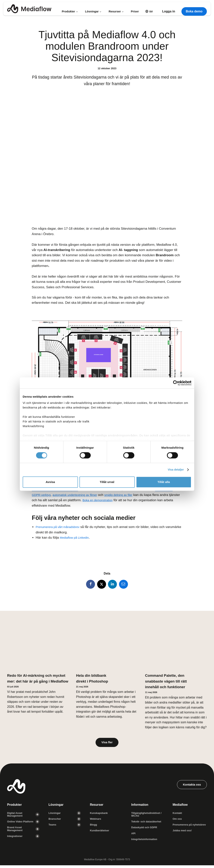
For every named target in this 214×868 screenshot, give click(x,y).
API (133, 836)
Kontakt (178, 814)
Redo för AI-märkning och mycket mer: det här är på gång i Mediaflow (31, 682)
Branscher (55, 820)
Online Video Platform (21, 824)
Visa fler (107, 743)
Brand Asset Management (16, 831)
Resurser (116, 9)
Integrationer (16, 839)
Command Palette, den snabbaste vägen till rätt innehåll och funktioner (168, 682)
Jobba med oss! (183, 836)
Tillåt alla (164, 482)
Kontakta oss (191, 786)
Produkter (69, 9)
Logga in (169, 9)
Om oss (178, 820)
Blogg (94, 827)
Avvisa (50, 482)
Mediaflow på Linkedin (76, 538)
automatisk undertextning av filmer (80, 495)
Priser (135, 9)
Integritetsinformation (145, 842)
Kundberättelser (100, 833)
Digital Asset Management (16, 816)
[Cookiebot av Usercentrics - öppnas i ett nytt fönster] (174, 383)
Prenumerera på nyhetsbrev (183, 828)
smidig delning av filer (129, 495)
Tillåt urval (107, 482)
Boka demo (194, 9)
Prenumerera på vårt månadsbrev (60, 527)
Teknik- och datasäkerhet (147, 824)
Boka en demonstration (111, 500)
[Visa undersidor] (37, 816)
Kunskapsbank (100, 814)
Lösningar (93, 9)
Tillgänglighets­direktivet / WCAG (148, 816)
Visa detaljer (175, 470)
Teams (53, 827)
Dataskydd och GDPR (145, 830)
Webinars (96, 820)
